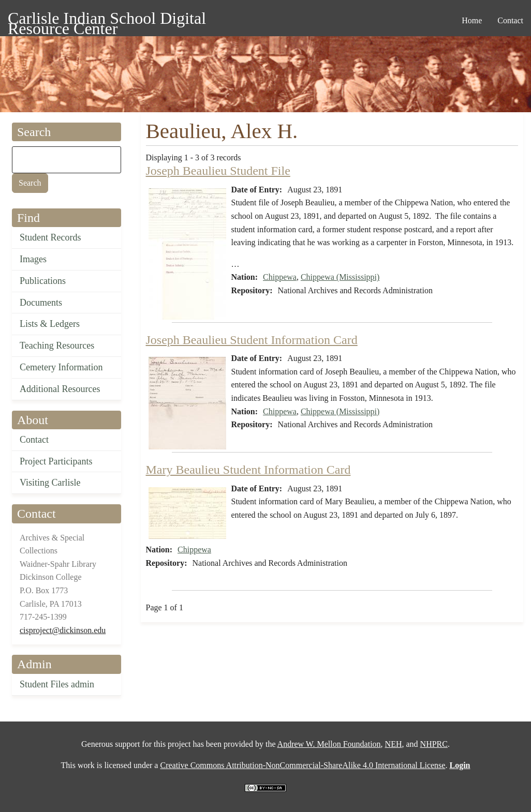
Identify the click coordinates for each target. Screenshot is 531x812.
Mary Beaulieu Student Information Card (248, 470)
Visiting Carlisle (50, 483)
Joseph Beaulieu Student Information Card (252, 340)
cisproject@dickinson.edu (63, 630)
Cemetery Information (61, 367)
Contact (34, 440)
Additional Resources (60, 389)
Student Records (50, 237)
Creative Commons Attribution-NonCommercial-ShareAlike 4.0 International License (303, 765)
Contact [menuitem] (510, 20)
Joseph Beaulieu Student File (218, 171)
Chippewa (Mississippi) (340, 277)
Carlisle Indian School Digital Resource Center (107, 20)
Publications (43, 281)
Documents (41, 303)
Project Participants (56, 461)
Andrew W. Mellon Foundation (329, 744)
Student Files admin (57, 684)
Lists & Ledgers (50, 324)
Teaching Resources (57, 345)
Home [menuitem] (472, 20)
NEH (394, 744)
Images (33, 259)
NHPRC (434, 744)
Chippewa (280, 277)
